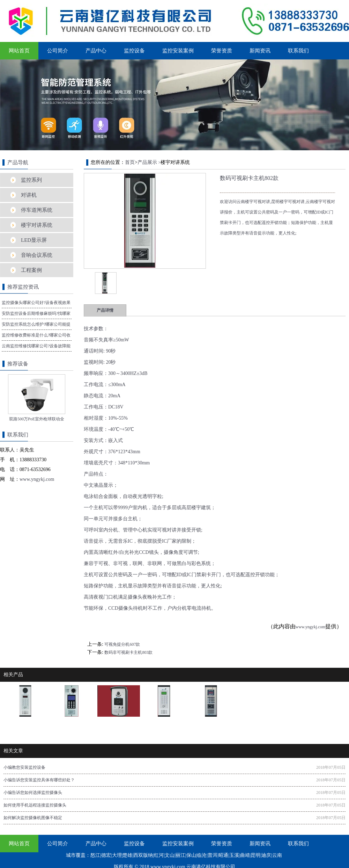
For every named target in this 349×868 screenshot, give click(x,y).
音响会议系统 (37, 255)
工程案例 (31, 270)
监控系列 (31, 180)
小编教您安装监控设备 (24, 767)
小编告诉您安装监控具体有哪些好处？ (39, 780)
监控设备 (134, 51)
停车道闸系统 (37, 210)
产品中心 (96, 51)
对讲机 (29, 195)
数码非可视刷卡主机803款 (128, 652)
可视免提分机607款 (122, 644)
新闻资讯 (260, 51)
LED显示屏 (34, 240)
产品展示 (147, 162)
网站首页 (19, 51)
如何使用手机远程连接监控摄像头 (35, 805)
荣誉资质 (222, 51)
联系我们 (298, 51)
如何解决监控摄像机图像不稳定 (33, 818)
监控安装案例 (178, 51)
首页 (130, 162)
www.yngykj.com (310, 627)
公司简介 (58, 51)
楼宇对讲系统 (37, 225)
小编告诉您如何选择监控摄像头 (33, 793)
